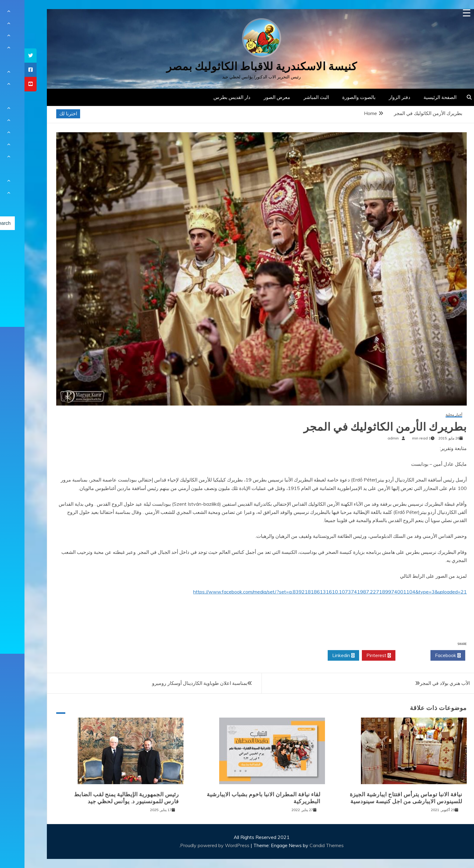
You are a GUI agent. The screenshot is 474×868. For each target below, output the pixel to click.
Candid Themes (302, 845)
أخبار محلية (429, 415)
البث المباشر (292, 97)
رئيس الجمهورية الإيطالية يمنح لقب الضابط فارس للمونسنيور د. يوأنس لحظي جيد (102, 798)
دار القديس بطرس (207, 97)
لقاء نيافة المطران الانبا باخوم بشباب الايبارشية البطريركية (239, 798)
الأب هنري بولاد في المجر (420, 683)
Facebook (423, 656)
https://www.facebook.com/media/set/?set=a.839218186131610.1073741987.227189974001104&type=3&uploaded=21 (305, 592)
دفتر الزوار (375, 97)
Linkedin (319, 656)
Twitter (388, 656)
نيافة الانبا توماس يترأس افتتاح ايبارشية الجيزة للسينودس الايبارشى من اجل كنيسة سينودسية (381, 798)
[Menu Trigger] (442, 13)
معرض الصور (252, 97)
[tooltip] (6, 56)
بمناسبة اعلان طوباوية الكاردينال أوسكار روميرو (175, 683)
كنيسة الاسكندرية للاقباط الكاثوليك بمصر (237, 66)
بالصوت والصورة (334, 97)
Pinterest (354, 656)
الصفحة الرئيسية (416, 97)
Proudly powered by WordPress (191, 845)
